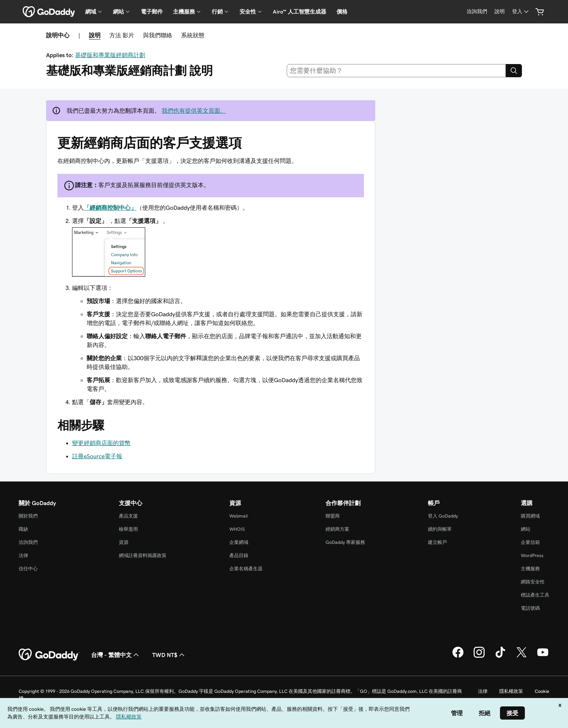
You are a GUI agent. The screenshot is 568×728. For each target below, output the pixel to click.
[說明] (500, 12)
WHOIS (237, 529)
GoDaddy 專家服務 (345, 542)
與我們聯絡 (158, 35)
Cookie (542, 691)
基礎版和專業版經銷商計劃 (110, 55)
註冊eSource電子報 (97, 456)
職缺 (23, 529)
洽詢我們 (28, 542)
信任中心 (28, 569)
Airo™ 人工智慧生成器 (300, 12)
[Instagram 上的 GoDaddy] (479, 657)
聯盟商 (333, 516)
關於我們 (28, 516)
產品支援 (128, 516)
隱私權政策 (511, 691)
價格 (342, 12)
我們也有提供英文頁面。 (194, 111)
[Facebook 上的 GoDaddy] (458, 657)
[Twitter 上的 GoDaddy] (522, 657)
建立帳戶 (437, 542)
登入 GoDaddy (443, 516)
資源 (124, 542)
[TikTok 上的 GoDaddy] (500, 657)
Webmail (238, 516)
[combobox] (396, 71)
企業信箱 (530, 542)
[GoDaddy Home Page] (49, 655)
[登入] (521, 12)
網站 (526, 529)
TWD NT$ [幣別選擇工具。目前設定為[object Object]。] (169, 655)
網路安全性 (533, 582)
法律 (23, 555)
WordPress (532, 555)
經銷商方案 (337, 529)
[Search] (514, 71)
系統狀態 (193, 35)
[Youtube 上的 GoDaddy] (543, 657)
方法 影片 (122, 35)
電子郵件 (152, 12)
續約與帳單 (440, 529)
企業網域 (239, 542)
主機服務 (530, 569)
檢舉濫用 (128, 529)
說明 (95, 35)
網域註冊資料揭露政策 (143, 555)
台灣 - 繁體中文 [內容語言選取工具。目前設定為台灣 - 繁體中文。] (116, 655)
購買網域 (530, 516)
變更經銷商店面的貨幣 (101, 443)
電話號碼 (530, 608)
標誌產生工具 (535, 595)
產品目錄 (239, 555)
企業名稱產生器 (246, 569)
